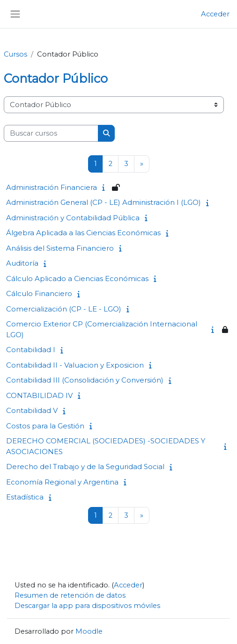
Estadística (25, 497)
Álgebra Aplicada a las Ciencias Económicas (83, 233)
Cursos (15, 54)
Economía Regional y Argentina (62, 482)
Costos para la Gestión (45, 426)
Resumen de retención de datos (70, 595)
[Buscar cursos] (51, 133)
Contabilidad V (32, 410)
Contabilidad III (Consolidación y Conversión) (85, 380)
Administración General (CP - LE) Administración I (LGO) (104, 202)
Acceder (215, 14)
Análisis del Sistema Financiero (60, 248)
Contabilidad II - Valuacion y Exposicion (75, 365)
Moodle (89, 631)
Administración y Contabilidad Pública (73, 218)
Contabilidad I (31, 350)
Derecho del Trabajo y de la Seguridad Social (85, 467)
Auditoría (22, 263)
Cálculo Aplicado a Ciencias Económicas (77, 279)
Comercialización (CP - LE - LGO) (64, 309)
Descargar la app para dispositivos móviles (87, 606)
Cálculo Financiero (39, 293)
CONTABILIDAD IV (39, 395)
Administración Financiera (52, 187)
